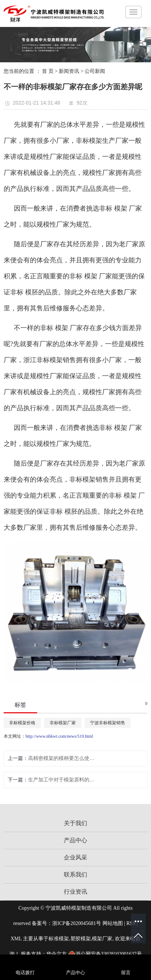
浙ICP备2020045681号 (77, 923)
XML (16, 939)
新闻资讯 (69, 71)
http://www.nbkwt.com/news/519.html (59, 736)
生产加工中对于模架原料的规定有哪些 (62, 780)
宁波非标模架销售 (108, 723)
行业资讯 (75, 892)
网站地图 (113, 923)
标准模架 (59, 939)
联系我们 (75, 875)
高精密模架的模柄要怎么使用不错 (62, 758)
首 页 (48, 71)
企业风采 (75, 857)
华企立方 (57, 954)
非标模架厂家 (63, 723)
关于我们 (75, 823)
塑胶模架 (81, 939)
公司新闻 (95, 71)
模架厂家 (102, 939)
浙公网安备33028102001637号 (105, 954)
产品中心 (75, 840)
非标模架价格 (22, 723)
